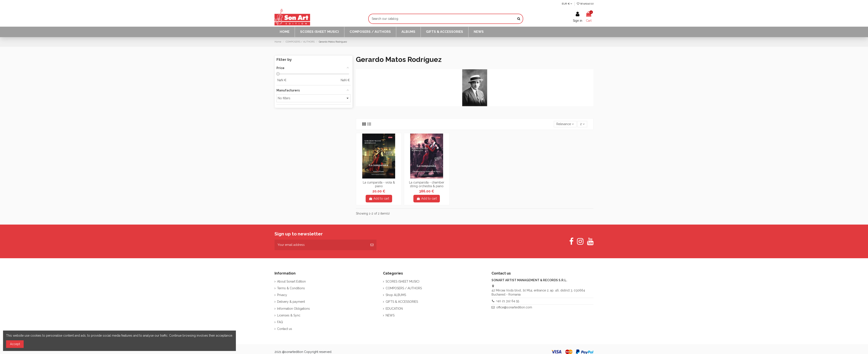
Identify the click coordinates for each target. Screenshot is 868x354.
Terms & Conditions (291, 288)
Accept (15, 344)
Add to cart (379, 199)
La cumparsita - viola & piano (379, 184)
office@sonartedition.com (514, 307)
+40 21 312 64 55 (508, 301)
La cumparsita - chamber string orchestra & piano (427, 184)
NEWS (390, 315)
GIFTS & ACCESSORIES (402, 302)
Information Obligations (293, 309)
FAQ (280, 322)
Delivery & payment (291, 302)
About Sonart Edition (291, 281)
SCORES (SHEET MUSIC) (403, 281)
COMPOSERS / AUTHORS (404, 288)
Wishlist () (585, 4)
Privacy (282, 295)
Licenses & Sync (289, 315)
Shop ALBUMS (396, 295)
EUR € (567, 4)
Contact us (285, 329)
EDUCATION (394, 309)
